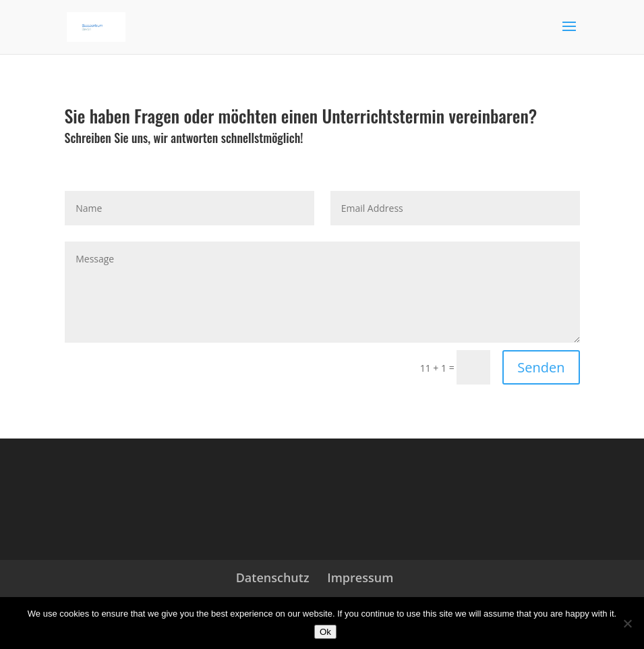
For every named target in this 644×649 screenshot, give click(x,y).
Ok (325, 632)
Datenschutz (273, 577)
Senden (541, 367)
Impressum (360, 577)
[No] (627, 623)
